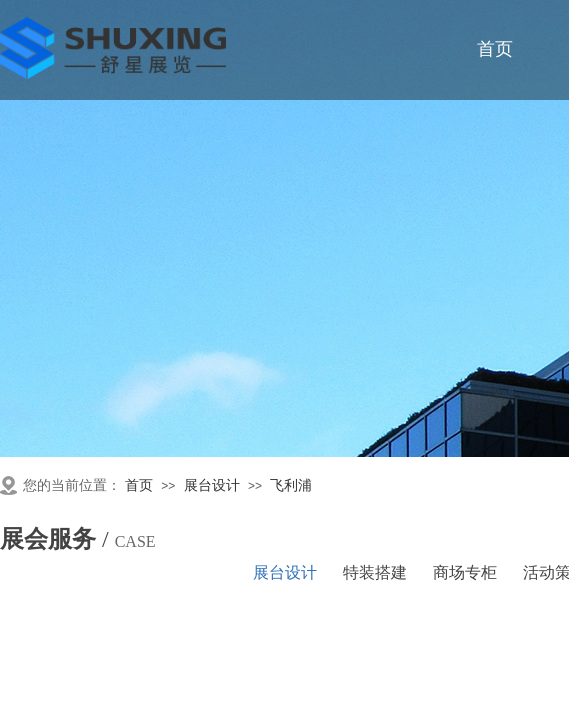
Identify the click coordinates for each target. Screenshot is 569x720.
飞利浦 (291, 485)
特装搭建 (375, 572)
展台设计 (212, 485)
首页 (139, 485)
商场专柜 (465, 572)
